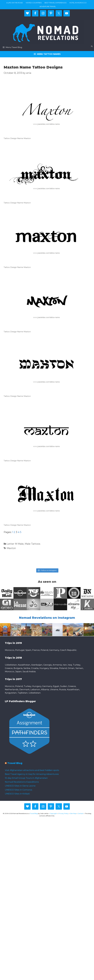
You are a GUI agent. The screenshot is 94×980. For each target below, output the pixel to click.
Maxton (11, 548)
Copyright (53, 813)
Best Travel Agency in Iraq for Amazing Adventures (32, 774)
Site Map (73, 813)
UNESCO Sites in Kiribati (17, 794)
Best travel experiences (56, 3)
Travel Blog (15, 763)
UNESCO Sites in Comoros (19, 790)
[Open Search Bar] (92, 46)
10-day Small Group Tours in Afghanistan (26, 778)
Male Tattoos (32, 544)
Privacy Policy (64, 813)
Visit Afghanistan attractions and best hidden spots (32, 770)
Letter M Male (15, 544)
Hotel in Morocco (78, 3)
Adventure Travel (48, 6)
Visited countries (34, 3)
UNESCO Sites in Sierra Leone (20, 786)
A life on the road (15, 3)
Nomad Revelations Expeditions (22, 782)
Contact (80, 813)
